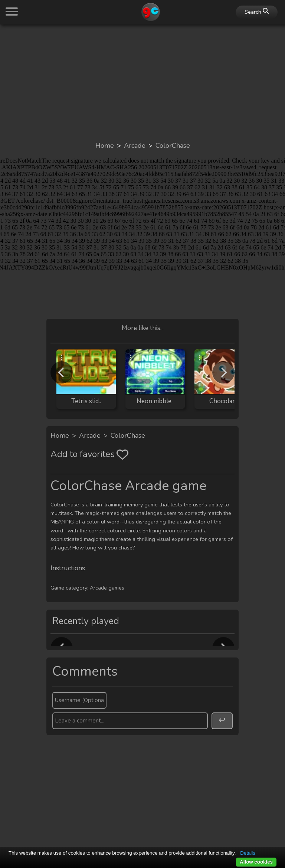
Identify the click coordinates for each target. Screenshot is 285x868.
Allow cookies (256, 862)
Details (248, 853)
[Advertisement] (142, 82)
